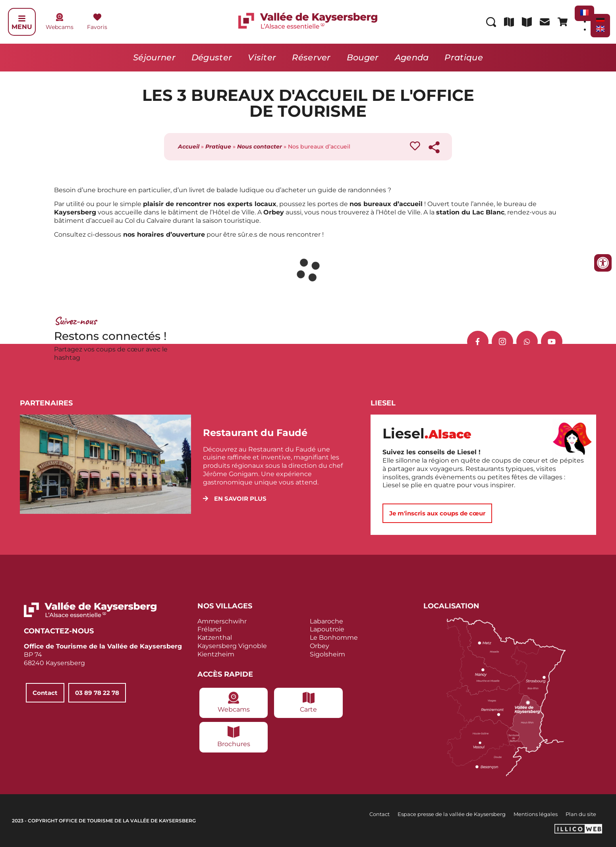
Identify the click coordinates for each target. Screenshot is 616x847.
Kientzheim (216, 654)
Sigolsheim (327, 654)
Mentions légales (536, 814)
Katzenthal (215, 638)
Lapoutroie (327, 629)
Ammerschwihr (222, 621)
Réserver (311, 57)
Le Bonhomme (334, 638)
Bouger (363, 57)
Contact (379, 814)
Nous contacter (260, 147)
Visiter (262, 57)
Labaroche (326, 621)
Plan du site (581, 814)
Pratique (463, 57)
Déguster (212, 57)
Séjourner (154, 57)
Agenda (412, 57)
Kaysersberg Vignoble (232, 646)
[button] (235, 499)
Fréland (210, 629)
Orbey (320, 646)
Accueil (189, 147)
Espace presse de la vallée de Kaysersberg (452, 814)
